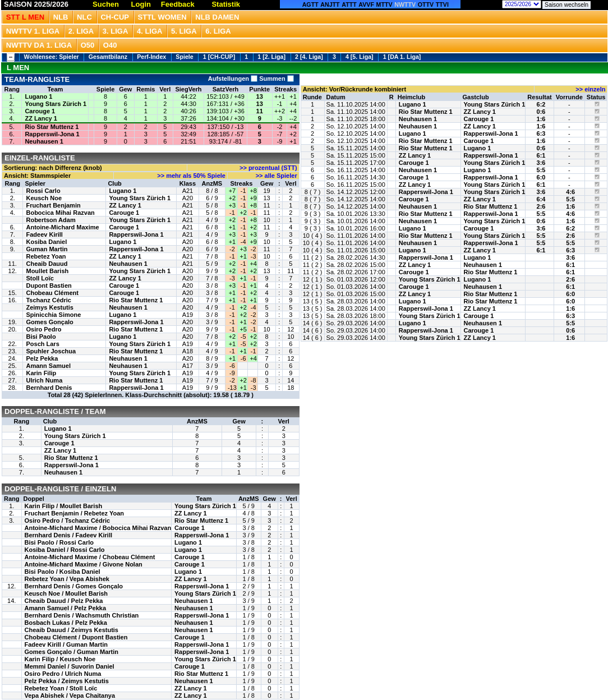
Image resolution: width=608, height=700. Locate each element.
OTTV (426, 4)
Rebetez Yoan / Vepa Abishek (67, 579)
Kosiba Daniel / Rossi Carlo (65, 550)
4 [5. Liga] (360, 57)
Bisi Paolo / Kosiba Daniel (63, 572)
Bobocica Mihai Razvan (60, 213)
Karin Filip (41, 373)
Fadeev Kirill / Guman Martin (66, 644)
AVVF (366, 4)
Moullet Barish (47, 271)
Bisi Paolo (41, 337)
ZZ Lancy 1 (41, 118)
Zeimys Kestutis (49, 307)
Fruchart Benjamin (53, 205)
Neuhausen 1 (44, 141)
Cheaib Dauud (47, 264)
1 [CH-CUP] (219, 57)
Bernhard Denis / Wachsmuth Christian (82, 615)
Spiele (184, 57)
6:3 (541, 133)
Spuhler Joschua (51, 351)
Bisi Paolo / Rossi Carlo (59, 542)
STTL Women (162, 17)
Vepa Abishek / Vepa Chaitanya (70, 696)
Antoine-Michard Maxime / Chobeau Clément (90, 557)
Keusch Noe (44, 198)
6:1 (541, 155)
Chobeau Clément (52, 293)
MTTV (384, 4)
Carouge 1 (40, 111)
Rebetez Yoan (46, 256)
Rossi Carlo (43, 191)
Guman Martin (47, 249)
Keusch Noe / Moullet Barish (66, 593)
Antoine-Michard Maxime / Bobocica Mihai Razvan (98, 528)
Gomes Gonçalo (49, 322)
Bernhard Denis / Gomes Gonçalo (74, 586)
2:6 (541, 206)
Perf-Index (151, 57)
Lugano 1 (38, 96)
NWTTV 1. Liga (33, 31)
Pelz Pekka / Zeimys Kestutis (67, 681)
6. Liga (218, 31)
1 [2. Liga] (271, 57)
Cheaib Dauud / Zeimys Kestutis (72, 630)
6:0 (541, 177)
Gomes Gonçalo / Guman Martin (72, 652)
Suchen (106, 4)
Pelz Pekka (42, 358)
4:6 (570, 192)
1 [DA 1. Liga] (402, 57)
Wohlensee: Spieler (52, 57)
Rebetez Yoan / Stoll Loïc (61, 688)
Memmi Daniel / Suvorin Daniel (70, 666)
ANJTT (330, 4)
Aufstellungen (233, 79)
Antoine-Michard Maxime (62, 227)
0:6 (541, 112)
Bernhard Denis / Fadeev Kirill (69, 535)
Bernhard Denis (49, 388)
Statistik (226, 4)
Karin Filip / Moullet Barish (64, 506)
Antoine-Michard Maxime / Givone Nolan (84, 564)
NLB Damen (217, 17)
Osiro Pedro (43, 329)
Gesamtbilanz (108, 57)
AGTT (310, 4)
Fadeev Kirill (44, 234)
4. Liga (150, 31)
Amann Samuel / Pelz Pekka (66, 608)
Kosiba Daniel (46, 242)
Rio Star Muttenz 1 (52, 127)
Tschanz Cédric (49, 300)
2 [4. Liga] (309, 57)
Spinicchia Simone (53, 315)
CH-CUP (115, 17)
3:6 (541, 163)
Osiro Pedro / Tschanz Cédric (68, 521)
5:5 (541, 170)
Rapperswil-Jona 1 (52, 134)
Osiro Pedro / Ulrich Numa (63, 674)
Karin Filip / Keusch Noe (60, 659)
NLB (61, 17)
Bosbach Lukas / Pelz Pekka (66, 623)
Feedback (178, 4)
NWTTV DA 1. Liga (39, 45)
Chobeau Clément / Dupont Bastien (76, 637)
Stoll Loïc (40, 278)
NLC (84, 17)
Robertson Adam (50, 220)
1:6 (541, 119)
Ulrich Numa (44, 380)
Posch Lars (42, 344)
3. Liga (116, 31)
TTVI (442, 4)
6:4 (541, 199)
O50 (88, 45)
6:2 (541, 104)
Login (141, 4)
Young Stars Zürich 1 (56, 104)
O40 (110, 45)
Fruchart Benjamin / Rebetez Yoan (74, 513)
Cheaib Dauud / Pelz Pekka (64, 601)
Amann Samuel (48, 366)
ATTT (349, 4)
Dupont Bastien (49, 285)
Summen (276, 79)
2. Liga (81, 31)
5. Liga (184, 31)
